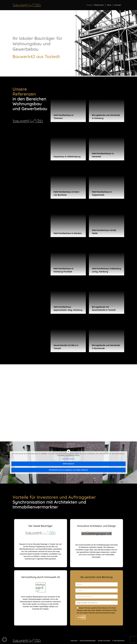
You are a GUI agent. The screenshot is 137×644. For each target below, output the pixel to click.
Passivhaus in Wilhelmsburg (67, 157)
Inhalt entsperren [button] (68, 464)
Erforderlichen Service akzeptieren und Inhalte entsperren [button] (68, 470)
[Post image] (68, 104)
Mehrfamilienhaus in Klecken (68, 233)
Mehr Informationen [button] (68, 459)
